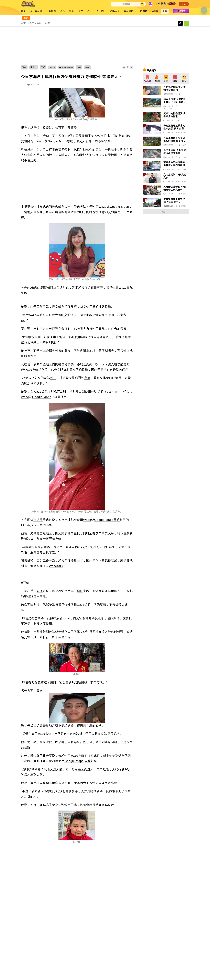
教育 (90, 11)
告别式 (144, 11)
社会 (72, 11)
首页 (23, 11)
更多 (165, 11)
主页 (23, 23)
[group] (147, 79)
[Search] (126, 4)
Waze (41, 141)
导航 (70, 141)
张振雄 (38, 520)
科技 (24, 149)
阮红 (53, 288)
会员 (62, 11)
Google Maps (57, 141)
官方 (81, 11)
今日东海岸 (36, 11)
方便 (40, 591)
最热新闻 (51, 11)
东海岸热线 (130, 11)
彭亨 (48, 23)
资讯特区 (101, 11)
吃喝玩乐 (115, 11)
